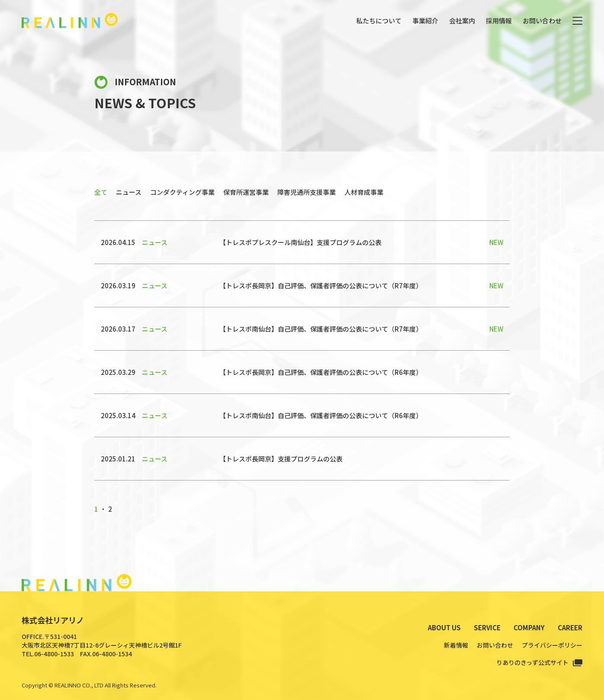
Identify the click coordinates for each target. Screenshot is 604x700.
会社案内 (462, 21)
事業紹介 (425, 21)
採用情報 (499, 21)
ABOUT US (444, 627)
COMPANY (529, 627)
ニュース (129, 192)
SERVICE (487, 627)
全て (101, 192)
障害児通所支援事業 (307, 192)
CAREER (570, 627)
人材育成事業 (364, 192)
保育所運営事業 (246, 192)
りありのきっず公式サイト (532, 662)
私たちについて (379, 21)
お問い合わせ (542, 21)
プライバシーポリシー (552, 645)
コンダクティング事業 (182, 192)
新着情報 (456, 645)
